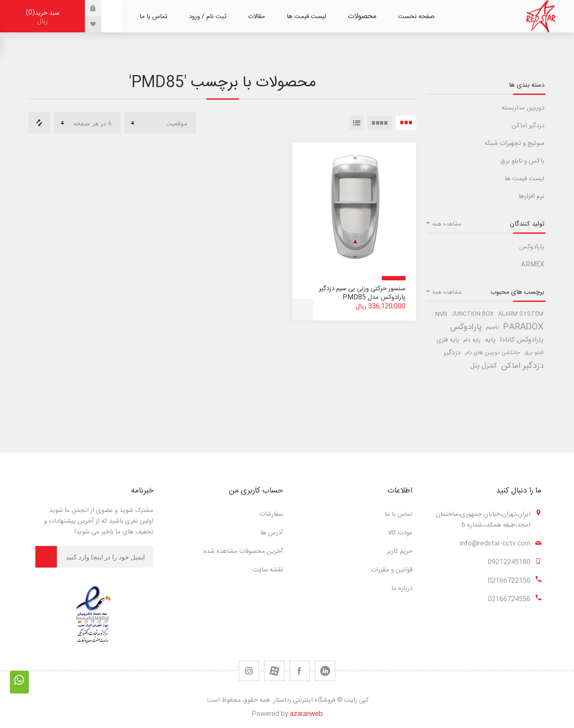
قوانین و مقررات (392, 570)
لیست (356, 123)
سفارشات (271, 514)
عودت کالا (400, 533)
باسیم (492, 327)
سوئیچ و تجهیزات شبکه (514, 143)
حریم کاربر (400, 551)
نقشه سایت (268, 570)
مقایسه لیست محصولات (39, 123)
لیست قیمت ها (524, 179)
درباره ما (402, 588)
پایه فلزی (448, 340)
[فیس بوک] (300, 671)
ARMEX (533, 265)
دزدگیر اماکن (528, 126)
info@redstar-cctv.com (495, 544)
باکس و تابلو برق (522, 161)
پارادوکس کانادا (522, 340)
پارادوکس (532, 247)
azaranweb (306, 714)
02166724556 (509, 599)
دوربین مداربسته (523, 108)
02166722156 (509, 581)
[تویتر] (325, 671)
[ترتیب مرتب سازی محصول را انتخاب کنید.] (160, 123)
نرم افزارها (531, 196)
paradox (523, 327)
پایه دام (472, 340)
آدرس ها (272, 533)
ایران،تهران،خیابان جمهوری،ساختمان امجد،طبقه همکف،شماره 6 (483, 520)
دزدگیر (452, 353)
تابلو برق (534, 353)
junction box (473, 314)
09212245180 (509, 562)
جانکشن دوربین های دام (493, 353)
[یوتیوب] (274, 671)
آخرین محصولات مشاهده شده (243, 551)
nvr (441, 314)
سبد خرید (42, 17)
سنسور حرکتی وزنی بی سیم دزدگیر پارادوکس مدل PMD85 (362, 293)
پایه (490, 340)
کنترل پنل (484, 366)
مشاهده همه (447, 224)
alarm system (521, 314)
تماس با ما (399, 514)
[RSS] (249, 671)
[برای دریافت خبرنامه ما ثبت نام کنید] (105, 557)
